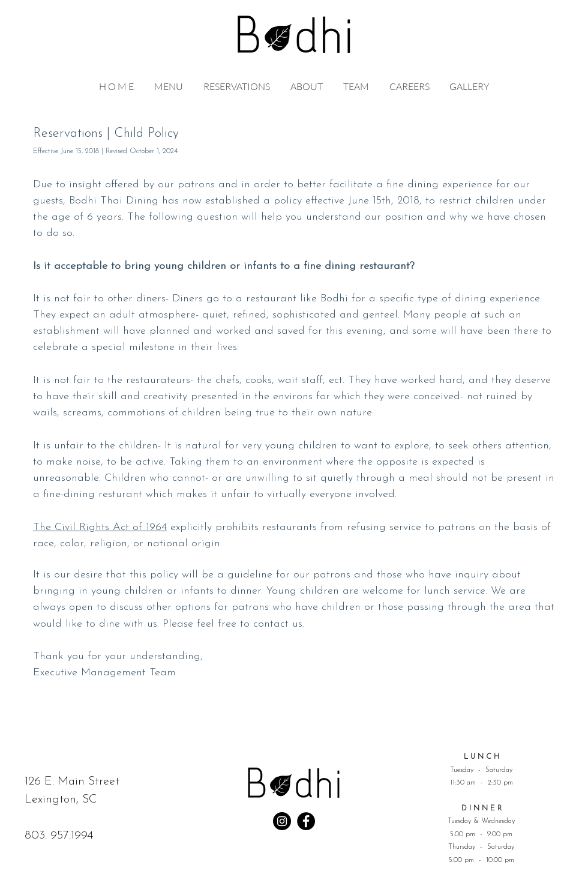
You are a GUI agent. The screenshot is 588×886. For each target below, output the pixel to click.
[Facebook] (306, 821)
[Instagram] (282, 821)
